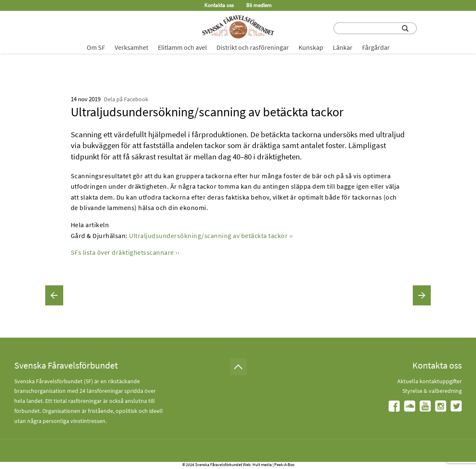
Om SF (96, 47)
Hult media (262, 465)
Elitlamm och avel (182, 47)
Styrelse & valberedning (432, 391)
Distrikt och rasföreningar (253, 47)
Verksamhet (131, 47)
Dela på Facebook (126, 99)
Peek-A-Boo (284, 465)
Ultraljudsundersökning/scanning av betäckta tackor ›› (211, 236)
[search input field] (375, 28)
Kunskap (311, 47)
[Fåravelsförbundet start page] (238, 27)
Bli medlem (259, 5)
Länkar (343, 47)
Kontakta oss (219, 5)
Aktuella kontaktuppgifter (430, 381)
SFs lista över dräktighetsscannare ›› (125, 252)
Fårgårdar (376, 47)
